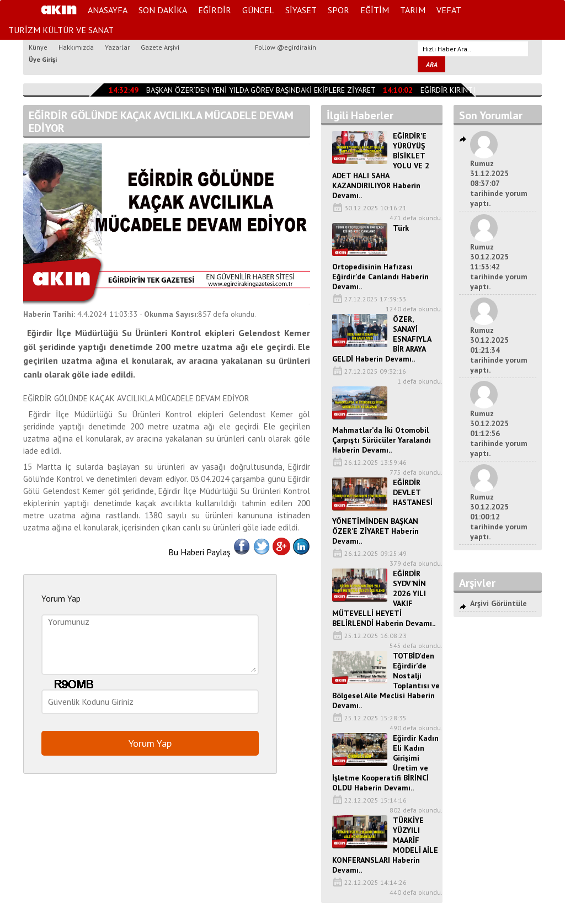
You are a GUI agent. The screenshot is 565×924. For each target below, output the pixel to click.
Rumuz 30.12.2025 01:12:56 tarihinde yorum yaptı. (499, 433)
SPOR (339, 10)
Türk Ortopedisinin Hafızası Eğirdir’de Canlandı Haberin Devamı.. (380, 257)
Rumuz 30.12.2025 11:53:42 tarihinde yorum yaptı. (499, 267)
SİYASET (301, 10)
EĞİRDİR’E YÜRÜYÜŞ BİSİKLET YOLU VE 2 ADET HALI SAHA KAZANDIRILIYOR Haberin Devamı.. (381, 166)
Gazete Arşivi (160, 47)
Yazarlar (117, 47)
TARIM (413, 10)
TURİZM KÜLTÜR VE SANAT (61, 30)
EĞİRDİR (215, 10)
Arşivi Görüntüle (499, 603)
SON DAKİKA (163, 10)
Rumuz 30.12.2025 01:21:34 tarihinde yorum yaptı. (499, 350)
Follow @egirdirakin (286, 47)
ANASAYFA (108, 10)
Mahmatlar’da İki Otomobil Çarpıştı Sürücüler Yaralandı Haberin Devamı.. (382, 440)
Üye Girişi (43, 59)
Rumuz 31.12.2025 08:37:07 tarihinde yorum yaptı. (499, 183)
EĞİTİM (375, 10)
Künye (38, 47)
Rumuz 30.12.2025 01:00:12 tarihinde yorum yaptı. (499, 517)
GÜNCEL (258, 10)
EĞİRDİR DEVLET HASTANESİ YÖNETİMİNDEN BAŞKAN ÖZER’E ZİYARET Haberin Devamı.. (382, 512)
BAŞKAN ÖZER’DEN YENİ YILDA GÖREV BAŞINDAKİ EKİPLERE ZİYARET (261, 90)
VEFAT (449, 10)
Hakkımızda (76, 47)
